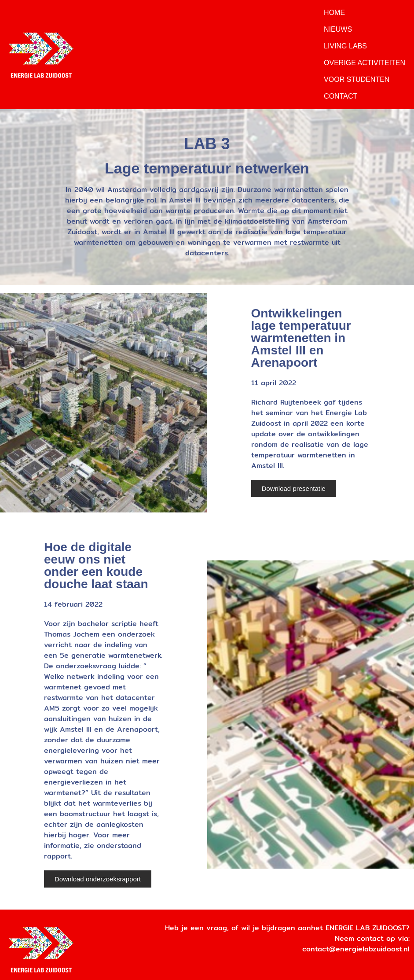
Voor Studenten (357, 79)
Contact (341, 96)
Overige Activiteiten (365, 63)
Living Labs (345, 46)
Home (334, 13)
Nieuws (338, 29)
